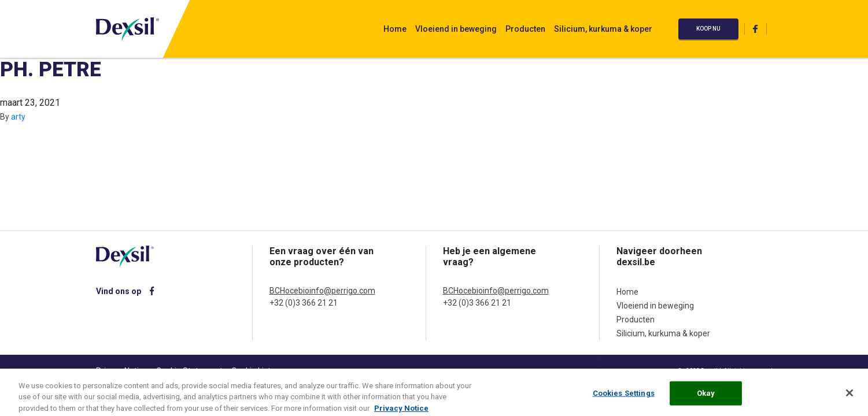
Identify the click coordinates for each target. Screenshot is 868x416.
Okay (706, 397)
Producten (525, 29)
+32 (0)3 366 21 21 (304, 303)
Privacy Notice (122, 371)
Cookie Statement (189, 371)
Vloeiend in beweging (456, 29)
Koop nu (708, 29)
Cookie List (251, 371)
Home (395, 29)
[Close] (849, 397)
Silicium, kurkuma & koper (603, 29)
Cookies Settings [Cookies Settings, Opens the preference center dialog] (624, 397)
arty (18, 117)
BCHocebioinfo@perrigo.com (322, 291)
